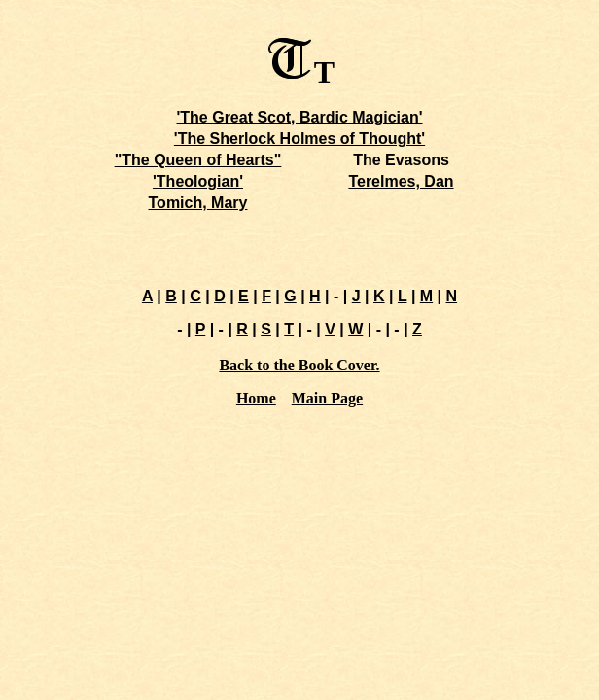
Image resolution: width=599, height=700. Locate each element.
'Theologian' (198, 181)
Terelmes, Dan (401, 181)
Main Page (327, 398)
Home (256, 398)
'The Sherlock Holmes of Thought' (299, 139)
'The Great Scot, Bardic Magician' (299, 117)
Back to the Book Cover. (299, 365)
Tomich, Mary (198, 203)
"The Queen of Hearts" (198, 160)
